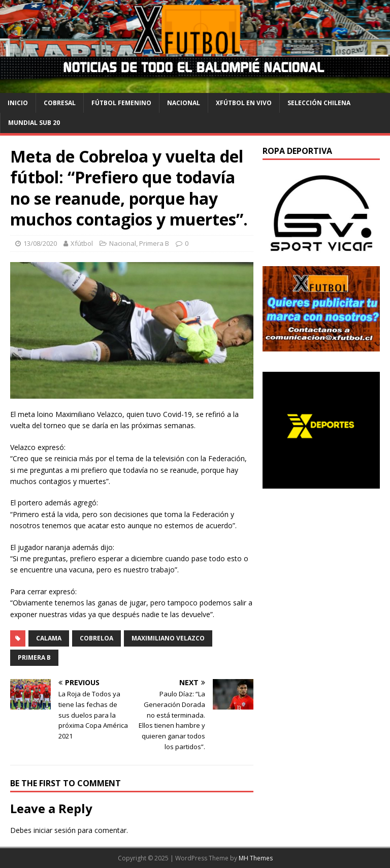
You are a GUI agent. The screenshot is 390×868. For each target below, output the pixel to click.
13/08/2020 (40, 243)
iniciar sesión (55, 830)
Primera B (154, 243)
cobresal (60, 103)
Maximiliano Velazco (168, 638)
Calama (49, 638)
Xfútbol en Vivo (244, 103)
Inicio (18, 103)
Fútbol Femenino (121, 103)
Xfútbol (82, 243)
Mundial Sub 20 (34, 123)
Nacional (184, 103)
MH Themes (256, 858)
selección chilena (319, 103)
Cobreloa (96, 638)
